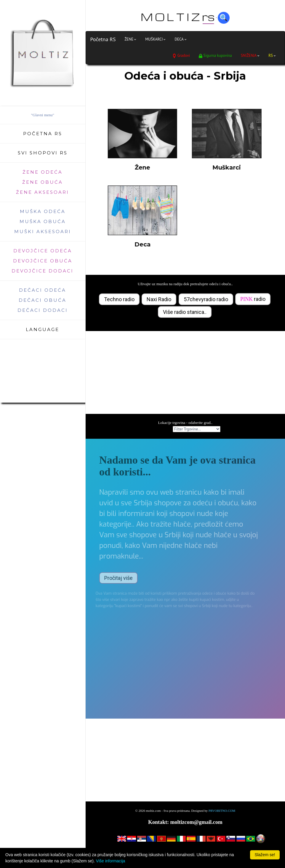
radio (253, 299)
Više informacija (111, 861)
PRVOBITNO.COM (222, 811)
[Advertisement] (185, 372)
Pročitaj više (111, 578)
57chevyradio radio (206, 299)
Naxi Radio (159, 299)
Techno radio (119, 299)
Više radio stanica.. (185, 312)
